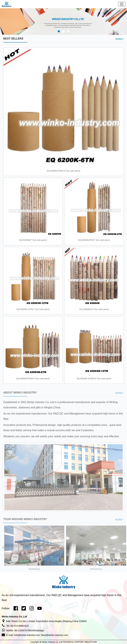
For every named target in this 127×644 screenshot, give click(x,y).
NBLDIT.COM (91, 642)
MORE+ (120, 39)
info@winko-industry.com (27, 635)
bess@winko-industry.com (55, 635)
